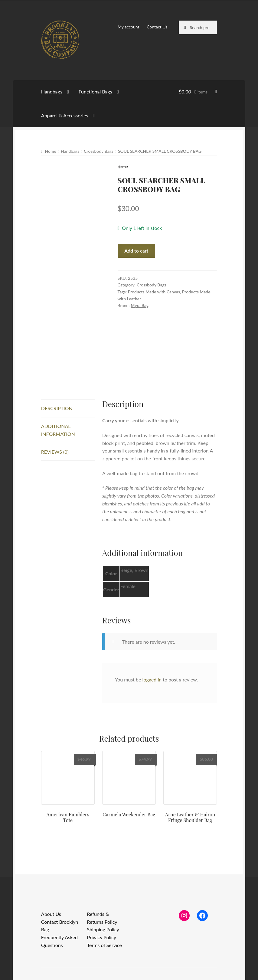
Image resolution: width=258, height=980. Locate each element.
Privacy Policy (101, 937)
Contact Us (157, 27)
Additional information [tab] (58, 430)
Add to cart (136, 251)
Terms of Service (104, 945)
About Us (51, 914)
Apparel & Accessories (65, 115)
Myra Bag (140, 305)
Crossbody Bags (99, 151)
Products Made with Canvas (154, 292)
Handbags (52, 91)
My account (129, 27)
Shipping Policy (103, 929)
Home (51, 151)
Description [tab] (57, 408)
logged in (152, 679)
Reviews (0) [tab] (55, 452)
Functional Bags (95, 91)
